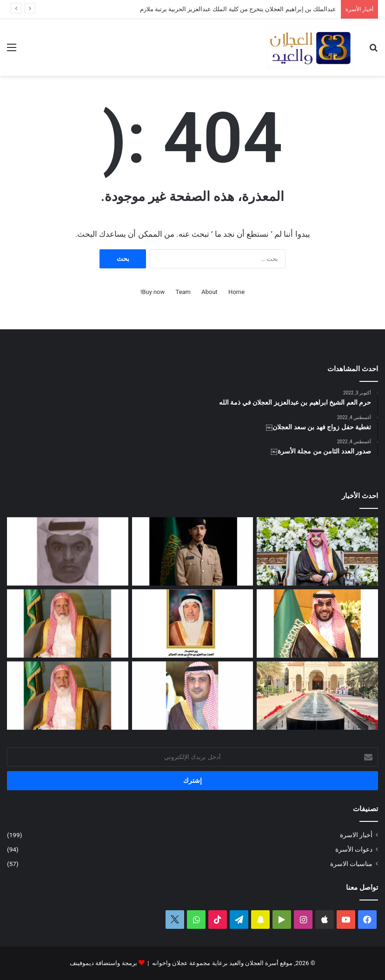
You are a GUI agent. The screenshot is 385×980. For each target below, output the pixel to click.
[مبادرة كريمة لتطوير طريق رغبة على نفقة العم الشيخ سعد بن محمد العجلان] (68, 696)
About (209, 292)
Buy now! (153, 292)
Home (236, 292)
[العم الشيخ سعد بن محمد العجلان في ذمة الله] (68, 623)
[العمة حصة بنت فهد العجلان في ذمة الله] (193, 623)
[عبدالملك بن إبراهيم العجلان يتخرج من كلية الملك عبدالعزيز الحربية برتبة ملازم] (193, 551)
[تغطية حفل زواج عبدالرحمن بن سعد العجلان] (317, 623)
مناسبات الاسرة (351, 864)
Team (183, 292)
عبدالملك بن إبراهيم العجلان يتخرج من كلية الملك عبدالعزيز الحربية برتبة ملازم (238, 9)
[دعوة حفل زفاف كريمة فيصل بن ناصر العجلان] (193, 696)
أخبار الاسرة (356, 835)
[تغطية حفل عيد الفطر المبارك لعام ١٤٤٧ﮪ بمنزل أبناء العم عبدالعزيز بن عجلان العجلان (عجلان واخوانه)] (317, 696)
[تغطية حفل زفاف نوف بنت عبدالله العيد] (317, 551)
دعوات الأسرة (354, 849)
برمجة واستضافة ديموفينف (103, 963)
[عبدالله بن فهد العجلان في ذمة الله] (68, 551)
